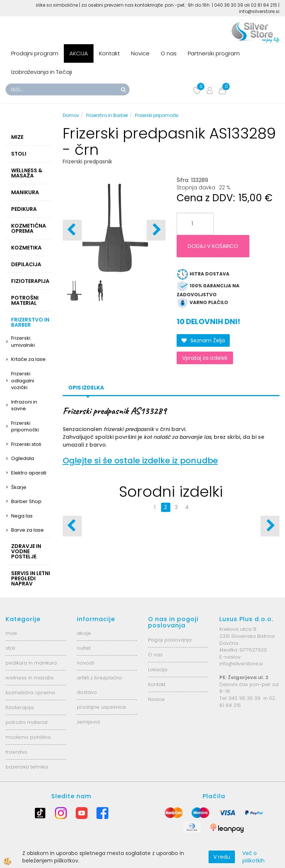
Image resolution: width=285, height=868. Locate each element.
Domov (71, 115)
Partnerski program (214, 53)
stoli (10, 648)
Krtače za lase (28, 359)
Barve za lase (27, 530)
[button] (156, 230)
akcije (84, 633)
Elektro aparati (29, 473)
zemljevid (88, 722)
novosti (86, 663)
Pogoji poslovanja (170, 640)
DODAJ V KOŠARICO (213, 246)
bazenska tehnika (27, 767)
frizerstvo (17, 752)
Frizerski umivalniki (23, 342)
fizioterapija (20, 707)
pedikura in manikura (31, 663)
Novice (140, 53)
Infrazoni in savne (24, 405)
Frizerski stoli (26, 444)
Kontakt (109, 53)
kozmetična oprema (30, 693)
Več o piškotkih (253, 857)
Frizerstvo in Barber (107, 115)
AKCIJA (79, 53)
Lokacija (158, 670)
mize (11, 633)
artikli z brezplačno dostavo (99, 685)
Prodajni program (35, 53)
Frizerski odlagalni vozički (23, 381)
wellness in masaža (30, 678)
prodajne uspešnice (101, 707)
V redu (222, 857)
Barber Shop (26, 501)
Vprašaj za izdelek (205, 358)
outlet (84, 648)
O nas (169, 53)
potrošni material (27, 722)
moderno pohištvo (28, 737)
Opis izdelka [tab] (86, 388)
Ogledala (23, 458)
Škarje (19, 487)
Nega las (22, 516)
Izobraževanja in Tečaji (42, 72)
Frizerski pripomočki (25, 427)
